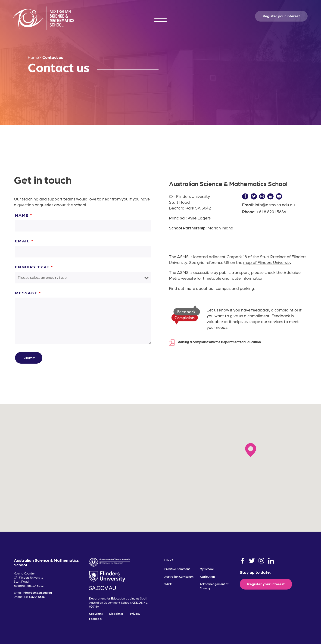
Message (28, 293)
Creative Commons (177, 569)
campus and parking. (235, 288)
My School (207, 569)
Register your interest (281, 16)
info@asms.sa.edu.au (275, 205)
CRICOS (138, 602)
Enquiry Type (34, 267)
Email (24, 241)
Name (24, 215)
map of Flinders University (267, 262)
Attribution (207, 576)
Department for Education (107, 598)
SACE (168, 584)
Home (33, 57)
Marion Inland (220, 228)
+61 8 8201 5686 (271, 211)
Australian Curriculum (179, 576)
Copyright (96, 614)
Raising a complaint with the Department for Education (219, 342)
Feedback (96, 619)
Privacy (135, 614)
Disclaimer (116, 614)
